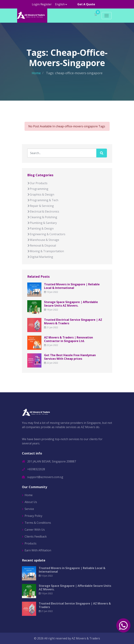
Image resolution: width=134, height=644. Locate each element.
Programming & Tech (43, 200)
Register (46, 4)
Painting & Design (40, 228)
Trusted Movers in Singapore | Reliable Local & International (72, 286)
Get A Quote (86, 4)
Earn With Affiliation (38, 550)
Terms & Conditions (38, 523)
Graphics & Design (41, 194)
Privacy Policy (33, 516)
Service (29, 509)
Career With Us (35, 530)
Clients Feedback (36, 536)
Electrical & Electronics (43, 211)
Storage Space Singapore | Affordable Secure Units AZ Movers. (71, 304)
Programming (38, 189)
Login (36, 4)
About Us (31, 502)
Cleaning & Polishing (42, 217)
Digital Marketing (40, 257)
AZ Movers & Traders (86, 638)
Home (36, 73)
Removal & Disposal (42, 245)
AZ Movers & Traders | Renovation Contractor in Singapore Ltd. (69, 339)
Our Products (37, 183)
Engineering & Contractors (46, 234)
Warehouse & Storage (43, 240)
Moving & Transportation (46, 251)
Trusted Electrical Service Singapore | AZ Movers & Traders (73, 321)
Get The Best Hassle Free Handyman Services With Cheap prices (70, 357)
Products (31, 543)
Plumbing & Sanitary (42, 223)
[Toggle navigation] (107, 16)
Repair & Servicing (41, 206)
